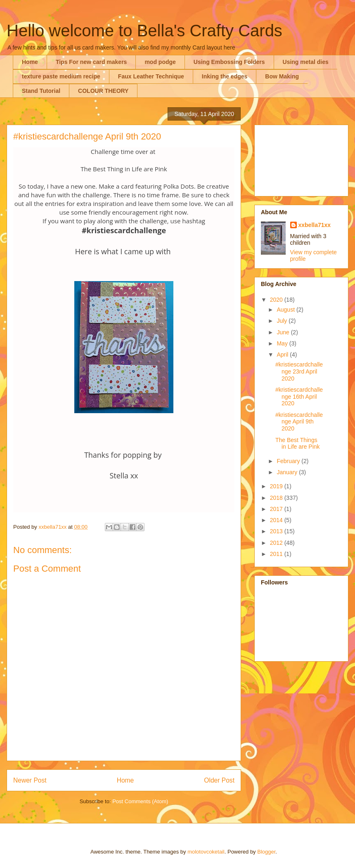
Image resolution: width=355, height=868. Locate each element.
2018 (277, 498)
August (286, 310)
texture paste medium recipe (61, 76)
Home (30, 62)
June (284, 332)
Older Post (219, 780)
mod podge (160, 62)
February (289, 461)
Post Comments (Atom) (140, 801)
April (283, 355)
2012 (277, 543)
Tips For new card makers (91, 62)
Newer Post (30, 780)
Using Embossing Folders (229, 62)
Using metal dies (306, 62)
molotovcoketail (206, 852)
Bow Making (282, 76)
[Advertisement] (301, 159)
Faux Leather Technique (151, 76)
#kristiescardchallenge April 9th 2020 (299, 422)
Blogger (266, 852)
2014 (277, 520)
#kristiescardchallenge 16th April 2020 (299, 397)
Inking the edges (225, 76)
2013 (277, 531)
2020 (277, 300)
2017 (277, 509)
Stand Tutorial (41, 91)
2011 (277, 554)
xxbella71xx (315, 225)
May (283, 343)
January (288, 472)
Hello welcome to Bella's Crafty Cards (144, 31)
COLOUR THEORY (103, 91)
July (283, 321)
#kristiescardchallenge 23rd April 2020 (299, 371)
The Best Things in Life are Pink (298, 443)
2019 (277, 486)
